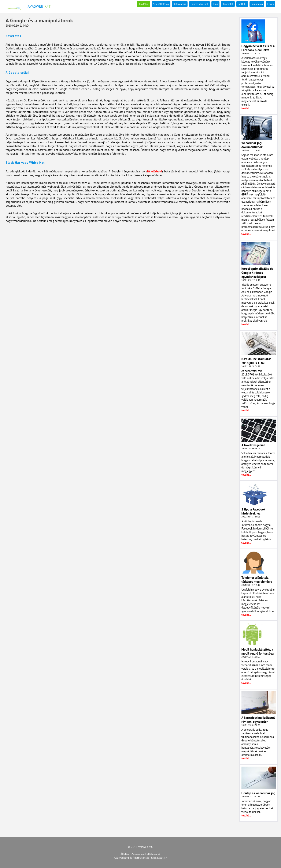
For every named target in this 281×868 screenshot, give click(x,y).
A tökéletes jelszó (253, 445)
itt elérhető (155, 171)
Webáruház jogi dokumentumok (252, 145)
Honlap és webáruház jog (258, 793)
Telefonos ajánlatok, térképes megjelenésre (257, 580)
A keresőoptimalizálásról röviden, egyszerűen (258, 720)
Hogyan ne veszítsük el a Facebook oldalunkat (258, 48)
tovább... (247, 108)
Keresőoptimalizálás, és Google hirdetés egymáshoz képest (257, 273)
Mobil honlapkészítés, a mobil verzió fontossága (258, 651)
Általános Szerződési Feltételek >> (140, 854)
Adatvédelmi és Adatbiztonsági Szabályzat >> (141, 858)
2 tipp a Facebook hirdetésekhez (253, 511)
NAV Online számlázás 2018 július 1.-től (256, 361)
